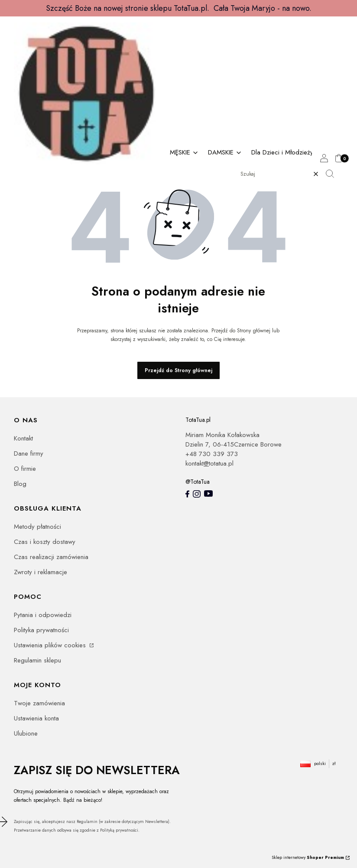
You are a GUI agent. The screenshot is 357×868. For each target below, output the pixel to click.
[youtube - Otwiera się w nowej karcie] (208, 493)
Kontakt (23, 438)
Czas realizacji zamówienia (51, 557)
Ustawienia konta (36, 718)
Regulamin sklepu (37, 660)
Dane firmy (29, 453)
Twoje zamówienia (39, 703)
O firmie (25, 469)
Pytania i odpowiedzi (43, 615)
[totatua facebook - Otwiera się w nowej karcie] (187, 494)
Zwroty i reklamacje (41, 572)
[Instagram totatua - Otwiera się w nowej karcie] (197, 494)
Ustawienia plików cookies (51, 645)
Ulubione (26, 733)
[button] (333, 174)
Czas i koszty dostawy (45, 542)
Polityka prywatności (41, 630)
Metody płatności (37, 527)
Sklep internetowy (308, 857)
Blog (20, 484)
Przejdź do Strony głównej (178, 370)
